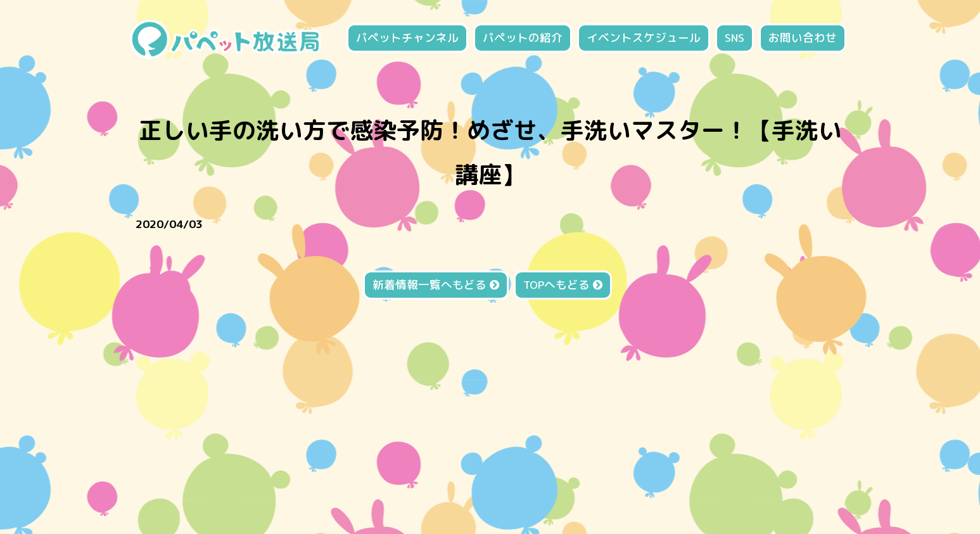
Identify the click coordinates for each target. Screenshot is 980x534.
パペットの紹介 (523, 38)
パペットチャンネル (407, 38)
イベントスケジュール (644, 38)
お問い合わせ (803, 38)
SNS (735, 38)
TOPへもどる (563, 285)
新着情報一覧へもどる (436, 285)
